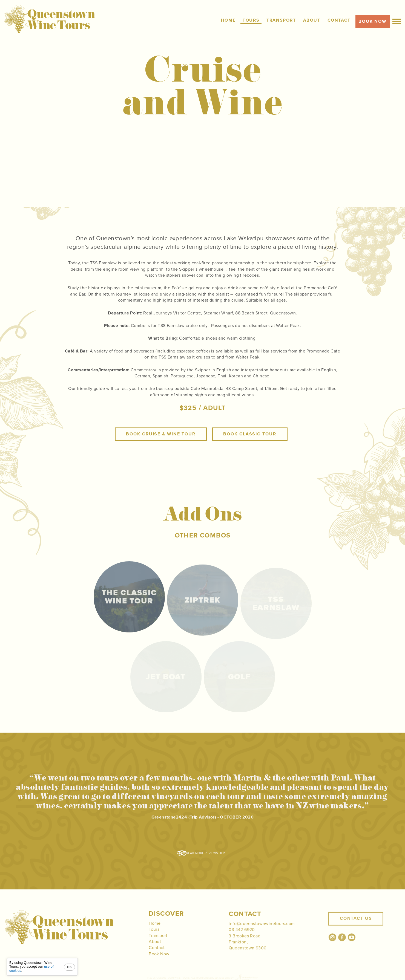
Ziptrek (203, 603)
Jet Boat (166, 677)
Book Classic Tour (250, 442)
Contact (157, 956)
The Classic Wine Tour (129, 603)
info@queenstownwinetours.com (262, 932)
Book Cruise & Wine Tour (161, 442)
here (223, 853)
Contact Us (356, 929)
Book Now (159, 962)
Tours (154, 937)
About (155, 950)
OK (69, 967)
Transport (158, 944)
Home (155, 931)
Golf (239, 677)
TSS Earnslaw (276, 603)
